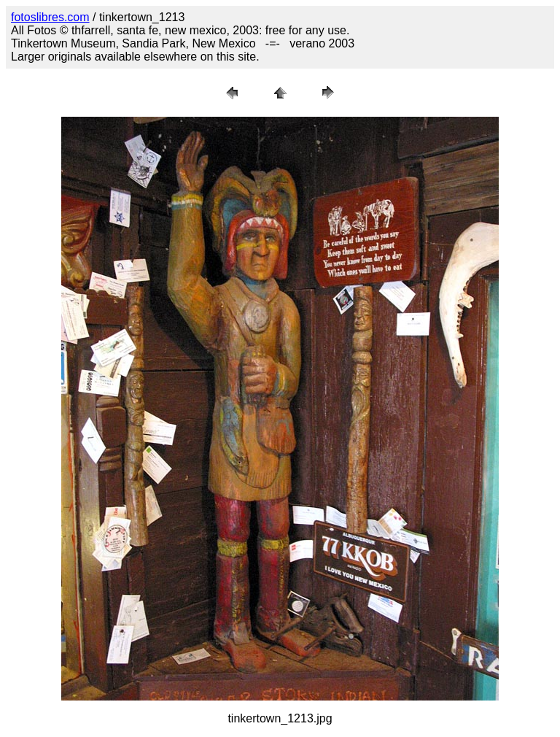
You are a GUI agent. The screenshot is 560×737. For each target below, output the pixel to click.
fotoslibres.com (50, 17)
